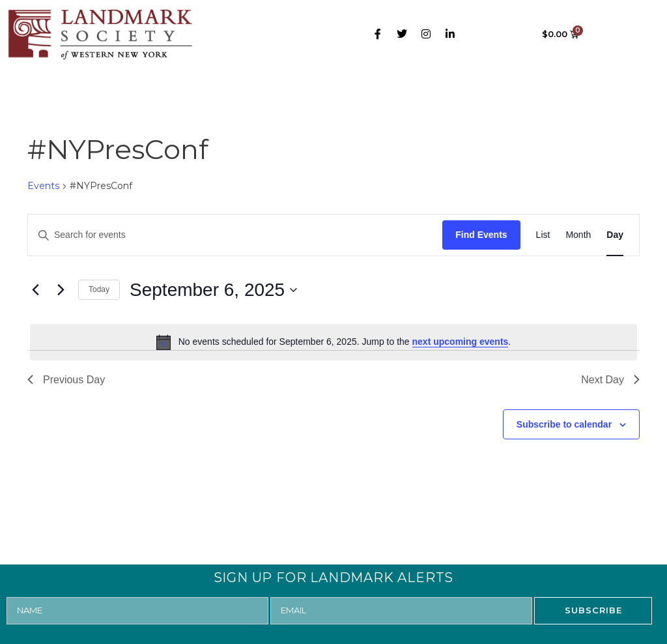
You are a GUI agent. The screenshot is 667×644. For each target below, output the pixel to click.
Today (99, 289)
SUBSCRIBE (593, 610)
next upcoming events (461, 342)
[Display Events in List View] (543, 235)
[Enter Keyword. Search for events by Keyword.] (235, 235)
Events (43, 186)
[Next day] (61, 290)
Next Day (610, 380)
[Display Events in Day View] (615, 235)
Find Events (481, 235)
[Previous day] (35, 290)
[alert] (333, 342)
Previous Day (66, 380)
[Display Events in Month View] (578, 235)
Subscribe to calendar (564, 424)
